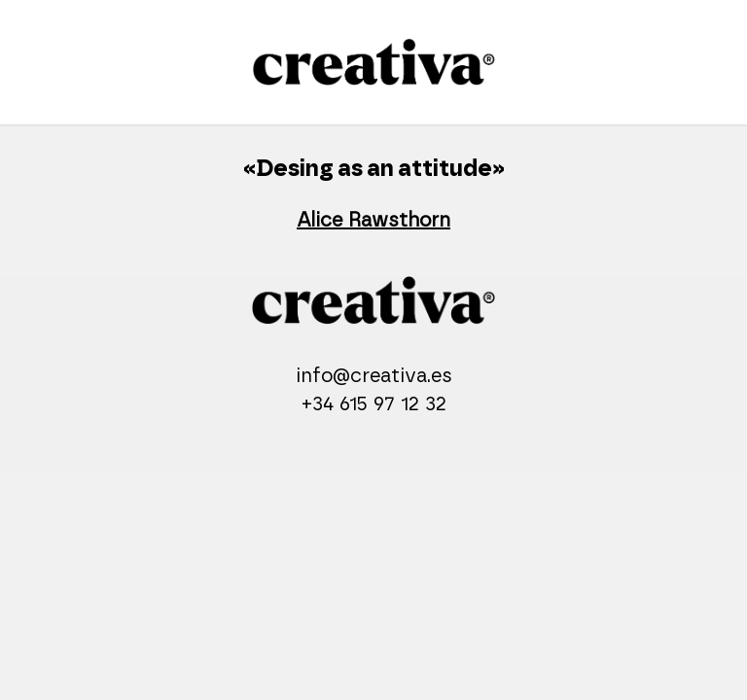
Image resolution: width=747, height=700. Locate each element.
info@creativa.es (374, 376)
